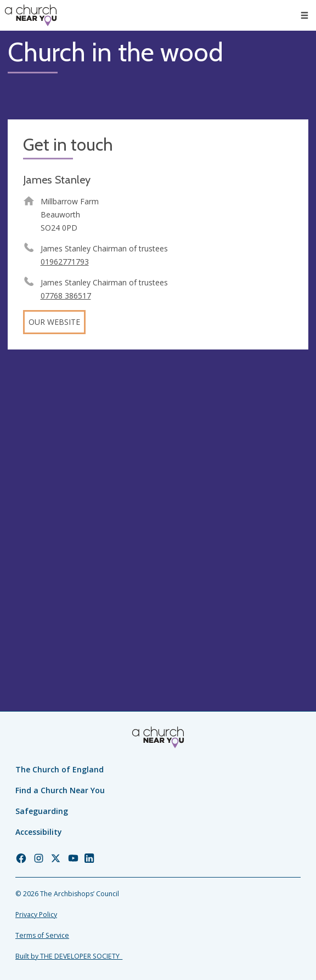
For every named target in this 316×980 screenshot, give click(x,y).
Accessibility (39, 832)
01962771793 (65, 262)
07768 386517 (66, 296)
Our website (54, 322)
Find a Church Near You (60, 790)
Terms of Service (42, 935)
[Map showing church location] (158, 507)
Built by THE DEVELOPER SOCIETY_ (69, 956)
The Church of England (60, 769)
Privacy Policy (36, 915)
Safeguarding (42, 811)
